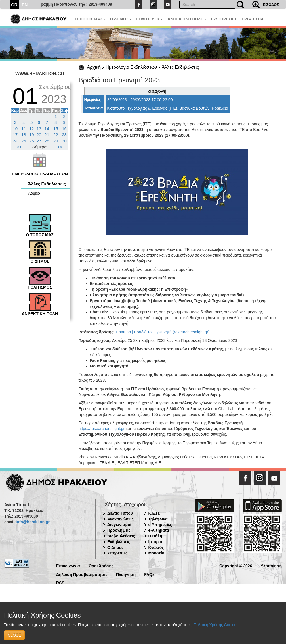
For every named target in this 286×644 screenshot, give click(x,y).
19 (32, 135)
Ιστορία (155, 542)
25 (24, 141)
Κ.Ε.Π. (154, 513)
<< (20, 147)
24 (15, 141)
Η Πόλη (155, 536)
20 (39, 135)
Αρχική (94, 67)
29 (56, 141)
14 (47, 129)
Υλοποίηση (271, 565)
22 (56, 135)
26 (32, 141)
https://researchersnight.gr (102, 429)
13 (39, 129)
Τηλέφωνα (158, 519)
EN (25, 5)
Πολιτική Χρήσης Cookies (216, 625)
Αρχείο (34, 193)
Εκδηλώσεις (119, 542)
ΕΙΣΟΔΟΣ (271, 5)
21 (47, 135)
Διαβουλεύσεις (121, 536)
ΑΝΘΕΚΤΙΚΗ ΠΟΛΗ (187, 19)
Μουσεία (156, 553)
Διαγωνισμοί (119, 525)
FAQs (149, 574)
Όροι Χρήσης (101, 565)
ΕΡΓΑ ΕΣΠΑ (253, 19)
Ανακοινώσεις (120, 519)
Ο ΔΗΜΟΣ (120, 19)
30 (64, 141)
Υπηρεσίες (117, 553)
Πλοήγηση (126, 574)
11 (24, 129)
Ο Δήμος (115, 547)
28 (47, 141)
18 (24, 135)
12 (32, 129)
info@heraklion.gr (32, 522)
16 (64, 129)
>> (60, 147)
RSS (60, 582)
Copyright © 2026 (236, 565)
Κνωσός (156, 547)
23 (64, 135)
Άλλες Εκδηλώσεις (180, 67)
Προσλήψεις (119, 530)
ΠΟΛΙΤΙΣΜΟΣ (150, 19)
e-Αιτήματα (159, 530)
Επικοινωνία (68, 565)
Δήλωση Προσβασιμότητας (82, 574)
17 (15, 135)
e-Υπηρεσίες (160, 525)
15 (56, 129)
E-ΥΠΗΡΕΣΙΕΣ (224, 19)
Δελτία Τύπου (120, 513)
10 (15, 129)
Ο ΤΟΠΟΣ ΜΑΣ (90, 19)
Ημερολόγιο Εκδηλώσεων (131, 67)
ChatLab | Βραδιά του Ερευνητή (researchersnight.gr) (163, 332)
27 (39, 141)
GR (14, 5)
